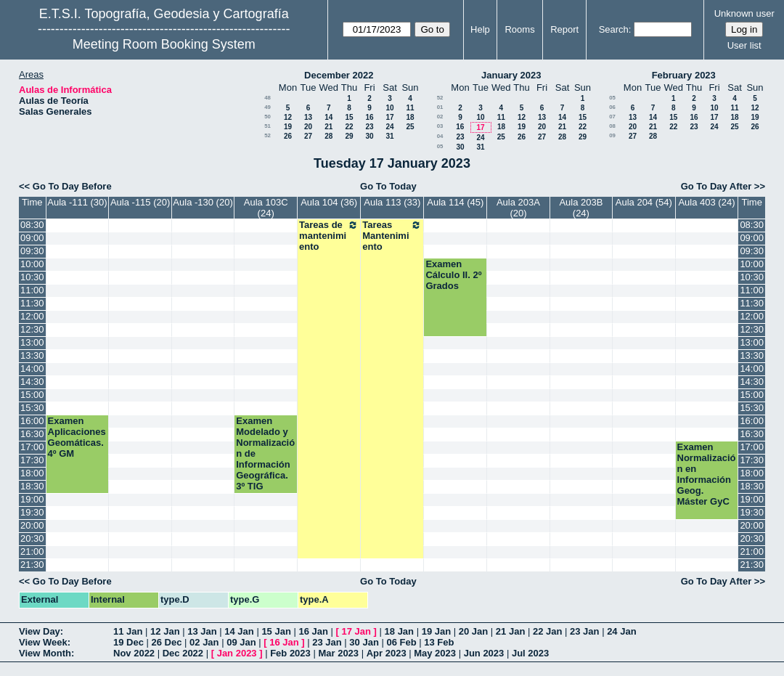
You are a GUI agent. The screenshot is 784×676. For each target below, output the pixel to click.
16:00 (32, 421)
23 (369, 127)
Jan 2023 (237, 653)
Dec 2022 (183, 653)
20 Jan (473, 631)
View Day (40, 631)
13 (308, 117)
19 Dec (128, 642)
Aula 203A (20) (518, 208)
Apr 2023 (387, 653)
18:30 (32, 486)
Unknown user (744, 13)
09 (612, 135)
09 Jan (241, 642)
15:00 (32, 395)
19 (288, 127)
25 (410, 127)
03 (440, 126)
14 (328, 117)
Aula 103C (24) (266, 208)
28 (328, 136)
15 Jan (276, 631)
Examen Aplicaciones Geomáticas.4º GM (77, 437)
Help (480, 29)
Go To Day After (716, 186)
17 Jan (356, 631)
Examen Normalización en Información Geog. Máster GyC (707, 474)
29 (349, 136)
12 (288, 117)
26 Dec (167, 642)
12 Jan (165, 631)
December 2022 (339, 75)
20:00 (32, 525)
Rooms (519, 29)
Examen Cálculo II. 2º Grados (453, 275)
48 (268, 98)
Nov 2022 (134, 653)
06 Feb (401, 642)
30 (369, 136)
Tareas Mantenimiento (392, 236)
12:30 (32, 329)
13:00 (32, 342)
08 (612, 126)
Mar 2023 (338, 653)
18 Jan (399, 631)
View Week (43, 642)
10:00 (32, 264)
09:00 (32, 238)
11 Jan (128, 631)
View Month (45, 653)
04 (440, 136)
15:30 (32, 408)
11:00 (32, 290)
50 (268, 117)
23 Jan (584, 631)
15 (349, 117)
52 (268, 135)
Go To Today (388, 186)
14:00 (32, 368)
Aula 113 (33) (392, 202)
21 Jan (510, 631)
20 (308, 127)
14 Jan (239, 631)
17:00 (32, 447)
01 (440, 107)
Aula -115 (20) (140, 202)
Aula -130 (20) (203, 202)
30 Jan (364, 642)
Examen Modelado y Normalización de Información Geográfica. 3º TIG (265, 453)
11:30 (32, 303)
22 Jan (547, 631)
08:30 (32, 225)
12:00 (32, 316)
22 (349, 127)
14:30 (32, 382)
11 (410, 108)
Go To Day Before (72, 186)
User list (744, 45)
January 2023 (511, 75)
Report (564, 29)
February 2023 (684, 75)
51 (268, 126)
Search (614, 29)
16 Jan (313, 631)
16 (369, 117)
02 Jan (204, 642)
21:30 (32, 565)
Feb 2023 (290, 653)
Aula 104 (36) (329, 202)
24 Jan (621, 631)
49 (268, 107)
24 (389, 127)
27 (308, 136)
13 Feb (439, 642)
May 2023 (435, 653)
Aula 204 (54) (644, 202)
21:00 (32, 551)
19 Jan (436, 631)
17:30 (32, 460)
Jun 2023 (484, 653)
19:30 (32, 512)
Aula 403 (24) (706, 202)
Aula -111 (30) (77, 202)
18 (410, 117)
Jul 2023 (530, 653)
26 (288, 136)
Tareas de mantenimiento (329, 236)
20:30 (32, 538)
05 (440, 146)
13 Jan (202, 631)
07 (612, 117)
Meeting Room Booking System (164, 44)
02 (440, 117)
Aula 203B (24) (581, 208)
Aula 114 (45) (455, 202)
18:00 (32, 473)
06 (612, 107)
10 (389, 108)
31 (389, 136)
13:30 (32, 355)
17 (389, 117)
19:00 (32, 499)
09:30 (32, 251)
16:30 (32, 434)
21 (328, 127)
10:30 (32, 277)
